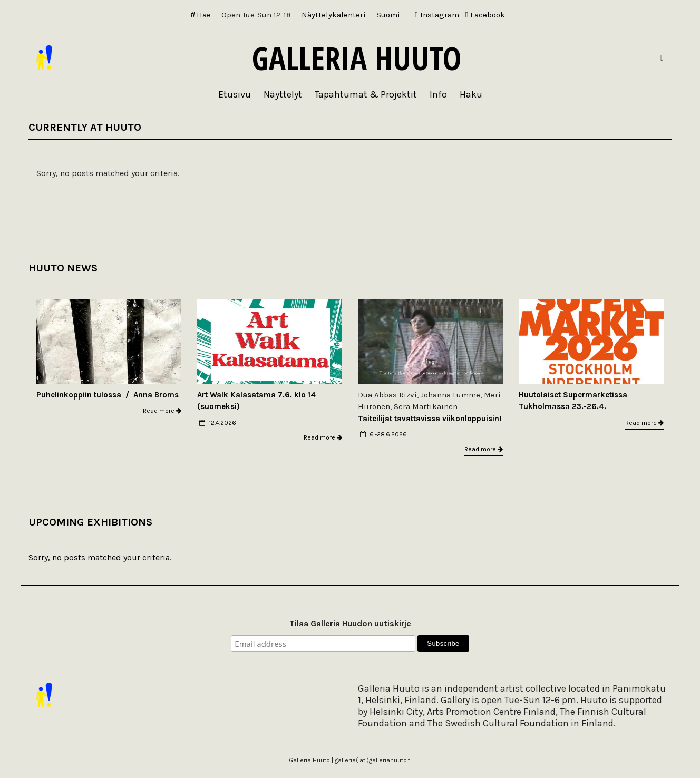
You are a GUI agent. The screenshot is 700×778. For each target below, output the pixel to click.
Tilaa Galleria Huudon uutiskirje (350, 623)
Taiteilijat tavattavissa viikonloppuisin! (430, 419)
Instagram (437, 15)
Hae (201, 15)
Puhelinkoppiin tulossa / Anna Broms (108, 395)
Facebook (485, 15)
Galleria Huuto (357, 58)
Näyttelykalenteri (334, 15)
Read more (162, 411)
